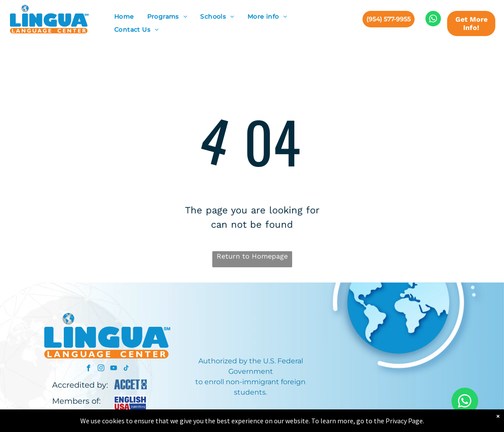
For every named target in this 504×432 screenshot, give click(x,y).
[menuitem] (124, 17)
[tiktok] (126, 369)
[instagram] (101, 369)
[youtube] (114, 369)
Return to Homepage (252, 256)
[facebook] (88, 369)
